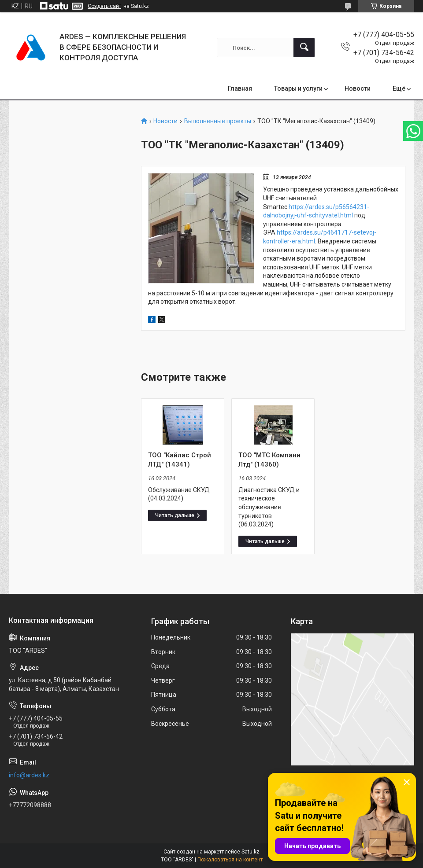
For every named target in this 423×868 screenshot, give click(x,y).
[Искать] (304, 48)
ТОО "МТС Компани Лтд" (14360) (269, 460)
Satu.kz (250, 852)
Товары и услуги (298, 88)
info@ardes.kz (29, 775)
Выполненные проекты (218, 121)
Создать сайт (104, 6)
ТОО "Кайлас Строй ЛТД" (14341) (180, 460)
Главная (240, 88)
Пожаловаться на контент (230, 860)
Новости (358, 88)
